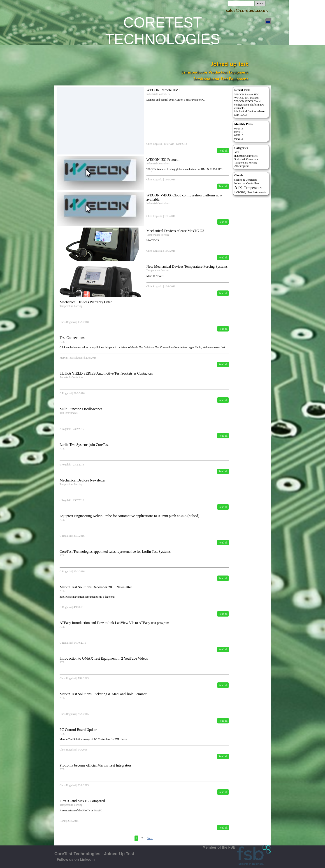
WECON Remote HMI (163, 90)
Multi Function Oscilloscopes (81, 409)
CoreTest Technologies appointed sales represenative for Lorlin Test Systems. (116, 551)
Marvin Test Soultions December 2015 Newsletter (96, 587)
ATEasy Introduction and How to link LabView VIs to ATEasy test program (114, 623)
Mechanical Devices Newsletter (82, 480)
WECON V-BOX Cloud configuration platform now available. (249, 105)
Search (260, 3)
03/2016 (239, 132)
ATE (62, 342)
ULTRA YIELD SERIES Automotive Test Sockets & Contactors (106, 373)
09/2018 (239, 129)
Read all (223, 151)
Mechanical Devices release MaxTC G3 (175, 231)
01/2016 (239, 139)
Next (150, 838)
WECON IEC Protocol (163, 160)
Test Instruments (68, 413)
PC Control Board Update (78, 730)
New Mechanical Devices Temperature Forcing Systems (187, 266)
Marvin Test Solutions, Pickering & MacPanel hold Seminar (103, 694)
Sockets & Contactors (71, 377)
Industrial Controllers (158, 94)
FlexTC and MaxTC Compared (82, 801)
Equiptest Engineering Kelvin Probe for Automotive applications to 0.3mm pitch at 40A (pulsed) (129, 516)
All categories (242, 166)
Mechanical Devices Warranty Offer (86, 302)
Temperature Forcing (158, 235)
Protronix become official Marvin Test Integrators (96, 765)
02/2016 (239, 135)
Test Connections (72, 338)
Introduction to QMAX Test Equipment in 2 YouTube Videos (104, 658)
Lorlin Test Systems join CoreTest (84, 445)
